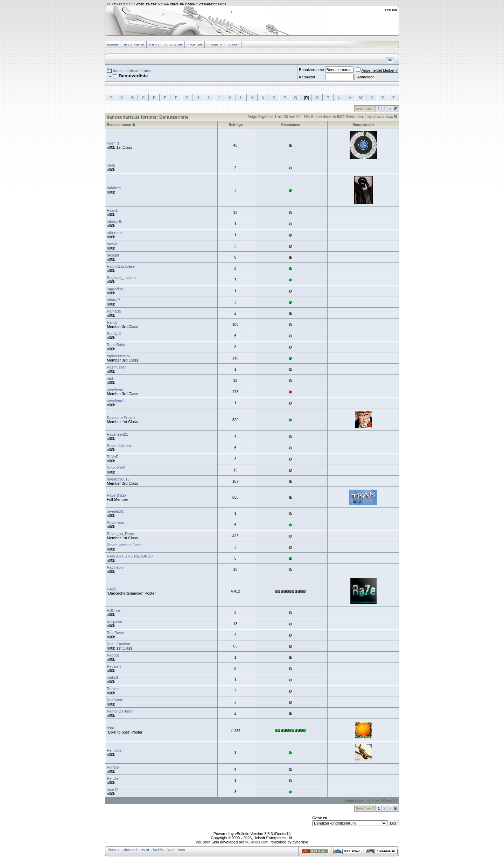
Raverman (115, 523)
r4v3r (111, 166)
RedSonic (115, 700)
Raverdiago (116, 495)
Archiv (158, 850)
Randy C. (114, 334)
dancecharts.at (136, 850)
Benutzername (311, 70)
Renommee (290, 125)
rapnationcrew (118, 356)
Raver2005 (116, 468)
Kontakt (114, 850)
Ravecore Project (121, 418)
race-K (112, 244)
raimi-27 (114, 300)
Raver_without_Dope (124, 545)
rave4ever (115, 390)
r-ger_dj (113, 143)
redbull (112, 678)
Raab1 (112, 210)
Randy (112, 322)
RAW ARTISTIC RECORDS (130, 556)
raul (110, 378)
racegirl (113, 255)
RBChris (114, 610)
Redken (113, 689)
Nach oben (176, 850)
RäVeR (113, 457)
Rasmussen (117, 367)
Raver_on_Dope (120, 534)
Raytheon (115, 567)
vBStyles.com (257, 842)
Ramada (114, 311)
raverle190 (115, 511)
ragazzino (115, 289)
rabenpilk (114, 222)
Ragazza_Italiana (121, 278)
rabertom (114, 233)
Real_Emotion (118, 644)
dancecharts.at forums (132, 71)
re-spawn (114, 622)
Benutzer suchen (380, 117)
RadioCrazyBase (121, 266)
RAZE (112, 589)
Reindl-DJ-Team (120, 711)
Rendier (113, 778)
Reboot (113, 655)
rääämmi (114, 188)
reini (110, 728)
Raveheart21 (117, 434)
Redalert (114, 666)
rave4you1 (115, 401)
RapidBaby (116, 345)
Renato (113, 767)
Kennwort (307, 77)
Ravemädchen (119, 446)
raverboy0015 (118, 479)
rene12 (113, 790)
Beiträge (236, 125)
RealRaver (115, 633)
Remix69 (114, 750)
